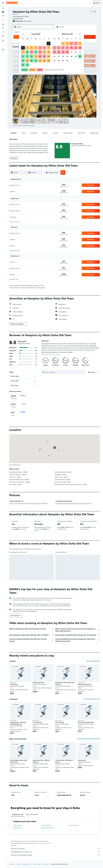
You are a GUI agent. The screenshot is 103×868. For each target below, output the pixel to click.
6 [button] (40, 48)
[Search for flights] (3, 8)
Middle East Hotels (27, 864)
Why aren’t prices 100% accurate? (55, 855)
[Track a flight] (3, 32)
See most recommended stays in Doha (89, 739)
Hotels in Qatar (37, 864)
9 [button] (23, 52)
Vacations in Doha (74, 825)
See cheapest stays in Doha (92, 699)
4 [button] (32, 48)
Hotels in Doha (17, 828)
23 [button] (23, 61)
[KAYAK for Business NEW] (3, 36)
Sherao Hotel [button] (82, 760)
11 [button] (32, 52)
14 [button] (44, 52)
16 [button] (23, 56)
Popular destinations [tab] (32, 814)
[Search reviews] (65, 372)
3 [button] (27, 48)
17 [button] (27, 56)
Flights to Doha (17, 825)
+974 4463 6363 (18, 19)
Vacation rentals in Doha (48, 828)
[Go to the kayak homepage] (12, 3)
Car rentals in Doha (46, 825)
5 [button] (36, 48)
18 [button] (32, 56)
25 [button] (32, 61)
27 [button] (40, 61)
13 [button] (40, 52)
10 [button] (27, 52)
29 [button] (49, 61)
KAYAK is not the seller (55, 849)
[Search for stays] (3, 12)
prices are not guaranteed (45, 843)
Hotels (18, 864)
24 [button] (27, 61)
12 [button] (36, 52)
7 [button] (44, 48)
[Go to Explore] (3, 28)
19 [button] (36, 56)
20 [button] (40, 56)
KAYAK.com (12, 864)
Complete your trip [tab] (18, 814)
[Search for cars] (3, 16)
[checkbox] (18, 397)
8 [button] (49, 48)
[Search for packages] (3, 19)
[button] (3, 3)
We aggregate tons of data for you (55, 852)
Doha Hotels (46, 864)
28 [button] (44, 61)
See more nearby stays (93, 661)
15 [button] (49, 52)
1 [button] (49, 43)
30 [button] (23, 65)
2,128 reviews (27, 21)
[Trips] (3, 41)
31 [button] (27, 65)
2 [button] (23, 48)
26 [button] (36, 61)
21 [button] (44, 56)
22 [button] (49, 56)
